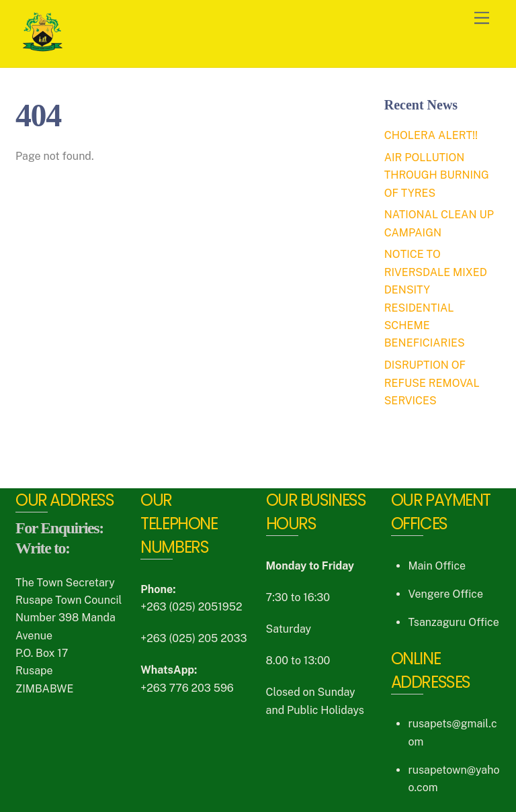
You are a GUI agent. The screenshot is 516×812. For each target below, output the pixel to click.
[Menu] (482, 18)
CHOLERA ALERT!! (431, 135)
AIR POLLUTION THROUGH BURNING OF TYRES (437, 175)
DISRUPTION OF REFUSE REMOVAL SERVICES (432, 383)
